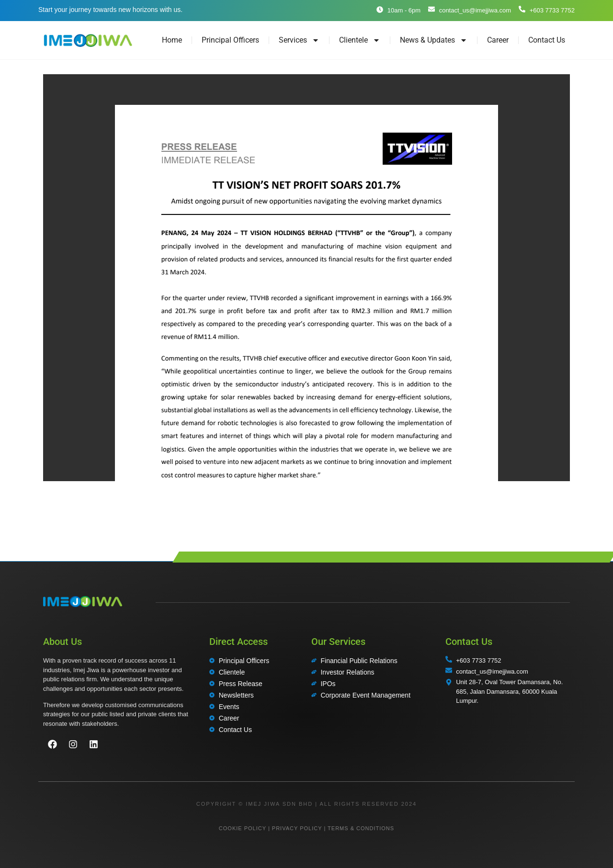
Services (299, 40)
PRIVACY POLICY (297, 828)
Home (172, 40)
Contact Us (547, 40)
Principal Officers (230, 40)
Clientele (360, 40)
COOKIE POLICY (243, 828)
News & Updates (434, 40)
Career (498, 40)
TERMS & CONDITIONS (361, 828)
